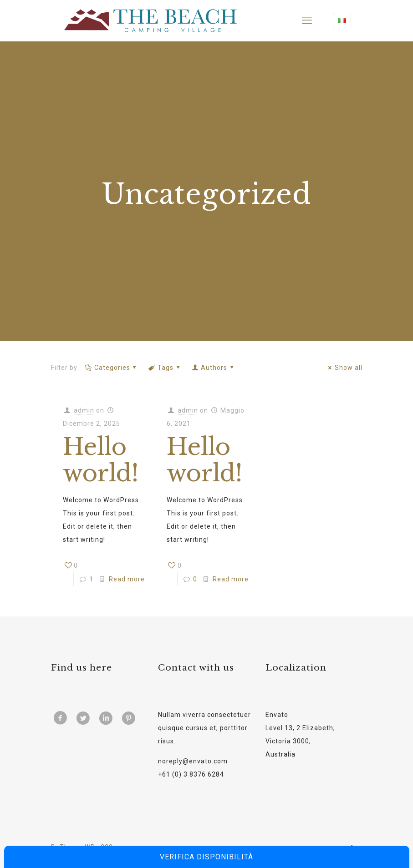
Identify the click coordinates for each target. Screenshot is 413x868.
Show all (344, 368)
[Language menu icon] (342, 20)
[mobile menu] (307, 20)
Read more (127, 579)
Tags (165, 368)
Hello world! (101, 460)
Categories (112, 368)
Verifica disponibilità (206, 857)
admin (84, 410)
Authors (214, 368)
